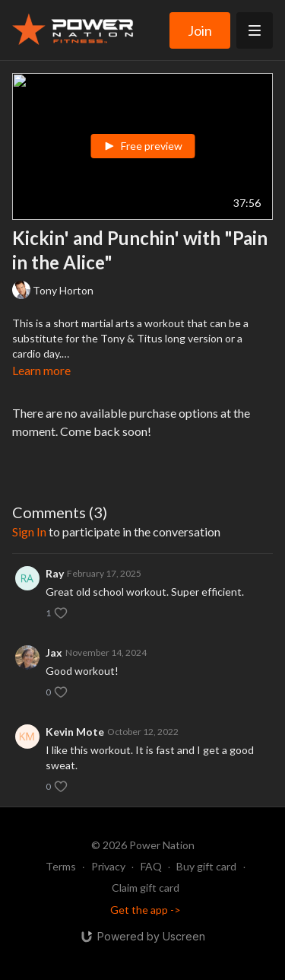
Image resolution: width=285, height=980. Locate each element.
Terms (61, 866)
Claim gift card (146, 888)
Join (200, 30)
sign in (29, 531)
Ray (55, 573)
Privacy (108, 866)
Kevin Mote (75, 732)
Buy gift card (206, 866)
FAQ (151, 866)
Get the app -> (146, 910)
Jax (54, 652)
